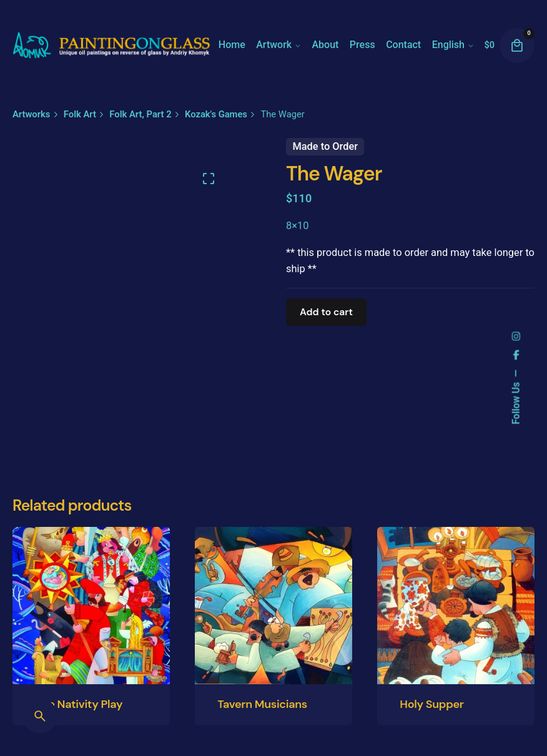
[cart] (517, 46)
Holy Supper (431, 704)
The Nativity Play (79, 704)
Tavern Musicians (262, 704)
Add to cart (326, 312)
